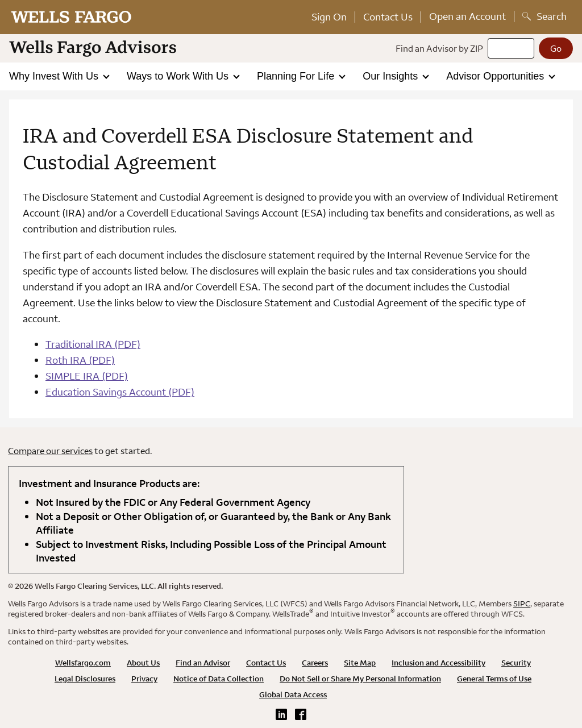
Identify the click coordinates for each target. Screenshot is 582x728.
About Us (143, 663)
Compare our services (50, 451)
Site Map (360, 663)
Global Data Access (293, 694)
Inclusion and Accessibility (438, 663)
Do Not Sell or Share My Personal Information (360, 679)
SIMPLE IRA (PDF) (87, 376)
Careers (315, 663)
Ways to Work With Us (179, 76)
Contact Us (388, 17)
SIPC (522, 604)
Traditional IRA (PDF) (93, 344)
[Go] (556, 48)
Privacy (144, 679)
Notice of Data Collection (219, 679)
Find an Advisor (203, 663)
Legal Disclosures (85, 679)
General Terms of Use (494, 679)
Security (516, 663)
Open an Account (467, 16)
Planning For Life (297, 76)
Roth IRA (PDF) (80, 360)
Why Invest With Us (55, 76)
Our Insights (392, 76)
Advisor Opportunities (496, 76)
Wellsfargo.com (83, 663)
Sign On (329, 17)
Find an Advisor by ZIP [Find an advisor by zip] (439, 48)
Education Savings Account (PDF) (120, 392)
